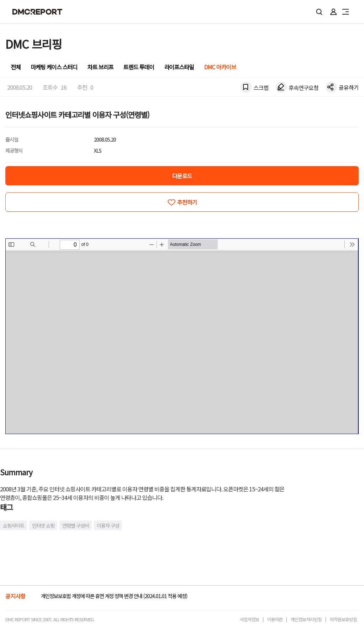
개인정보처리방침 (306, 619)
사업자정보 (249, 619)
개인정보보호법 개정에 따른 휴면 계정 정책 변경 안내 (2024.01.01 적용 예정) (114, 596)
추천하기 (187, 202)
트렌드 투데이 (139, 67)
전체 (16, 67)
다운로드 (182, 176)
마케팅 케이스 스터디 (54, 67)
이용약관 (275, 619)
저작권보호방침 (343, 619)
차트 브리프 (100, 67)
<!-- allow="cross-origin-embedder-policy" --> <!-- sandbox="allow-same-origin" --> (182, 336)
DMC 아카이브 (220, 67)
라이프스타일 (179, 67)
